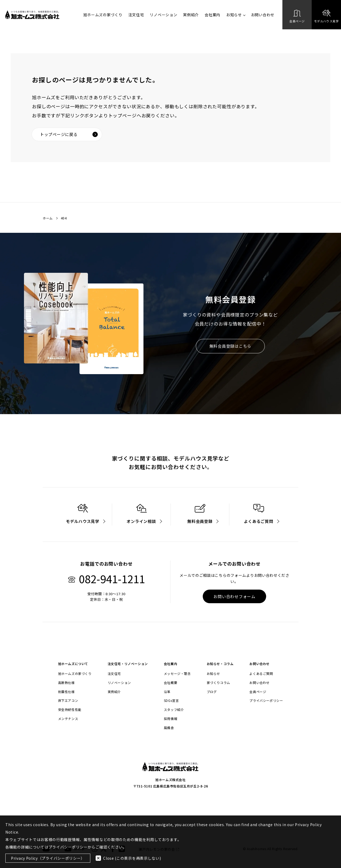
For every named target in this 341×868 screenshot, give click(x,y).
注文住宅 (136, 15)
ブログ (212, 692)
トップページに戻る (69, 134)
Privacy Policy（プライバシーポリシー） (48, 858)
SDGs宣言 (171, 701)
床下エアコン (68, 701)
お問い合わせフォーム (234, 596)
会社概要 (170, 683)
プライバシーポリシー (266, 701)
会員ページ (258, 692)
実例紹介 (191, 15)
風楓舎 (169, 728)
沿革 (167, 692)
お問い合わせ (263, 15)
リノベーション (163, 15)
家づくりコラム (218, 683)
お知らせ (236, 15)
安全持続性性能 (70, 710)
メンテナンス (68, 719)
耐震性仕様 (66, 692)
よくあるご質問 (261, 674)
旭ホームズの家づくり (103, 15)
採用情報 (170, 719)
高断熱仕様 (66, 683)
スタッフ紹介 (174, 710)
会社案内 (212, 15)
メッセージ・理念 (177, 674)
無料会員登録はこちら (230, 346)
